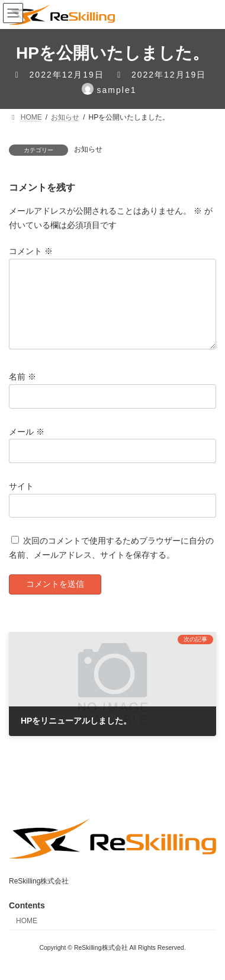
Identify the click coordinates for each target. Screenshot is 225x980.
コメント (31, 251)
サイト (21, 500)
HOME (27, 935)
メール (27, 445)
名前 (22, 391)
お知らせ (88, 149)
